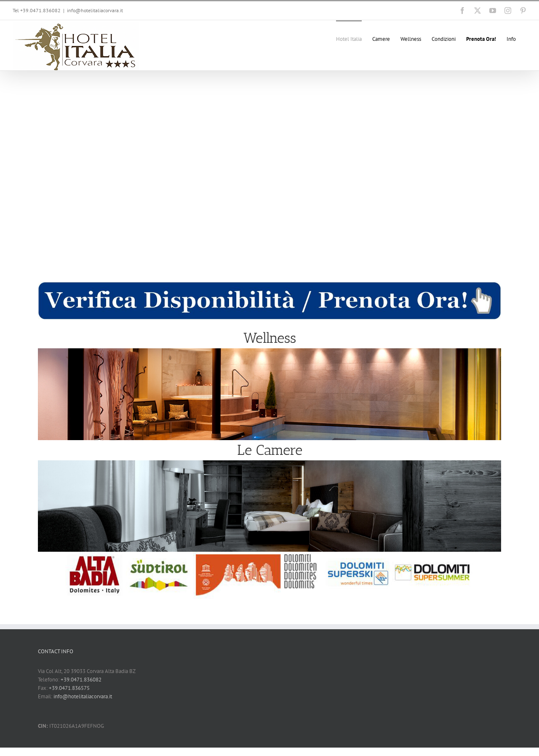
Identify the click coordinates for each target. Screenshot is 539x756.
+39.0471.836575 (69, 688)
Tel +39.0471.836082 (37, 10)
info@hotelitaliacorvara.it (95, 10)
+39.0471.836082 (81, 680)
